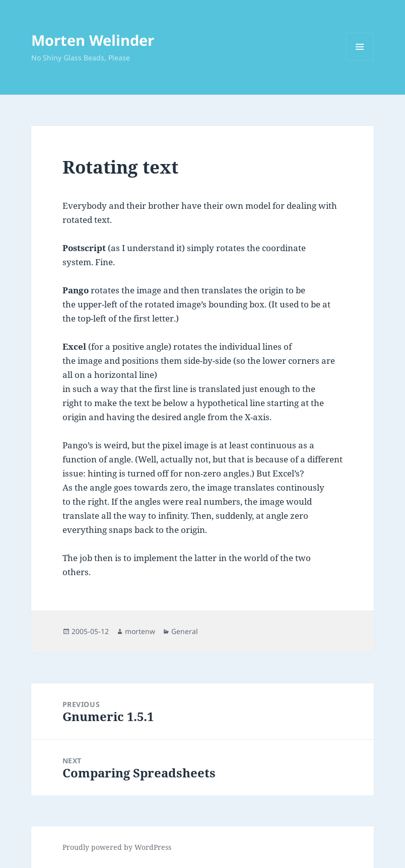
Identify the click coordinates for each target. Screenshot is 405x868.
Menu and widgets (360, 61)
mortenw (140, 631)
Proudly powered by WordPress (117, 847)
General (185, 631)
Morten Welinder (93, 40)
